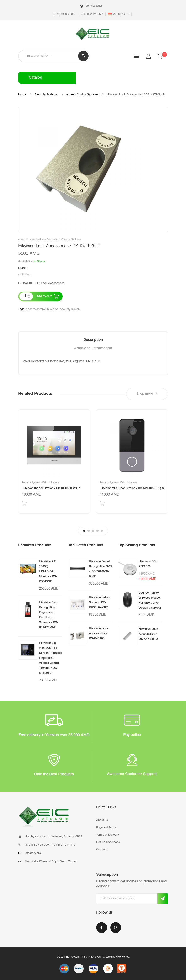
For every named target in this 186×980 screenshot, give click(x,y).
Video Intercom (51, 483)
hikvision (53, 309)
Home (22, 95)
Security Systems (46, 95)
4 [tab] (97, 531)
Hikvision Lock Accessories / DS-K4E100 (99, 634)
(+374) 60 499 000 (63, 14)
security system (70, 309)
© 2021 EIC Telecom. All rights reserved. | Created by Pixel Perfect (93, 957)
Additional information (93, 348)
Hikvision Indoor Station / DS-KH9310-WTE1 (100, 603)
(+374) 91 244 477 (92, 14)
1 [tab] (84, 531)
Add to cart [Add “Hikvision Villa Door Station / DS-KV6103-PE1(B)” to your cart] (102, 504)
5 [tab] (102, 531)
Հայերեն (117, 14)
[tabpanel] (54, 461)
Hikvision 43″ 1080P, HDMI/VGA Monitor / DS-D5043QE (48, 572)
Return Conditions (108, 842)
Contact (101, 850)
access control (36, 309)
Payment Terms (106, 828)
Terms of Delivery (108, 835)
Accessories (53, 239)
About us (102, 820)
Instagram (116, 928)
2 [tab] (89, 531)
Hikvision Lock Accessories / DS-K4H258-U (148, 634)
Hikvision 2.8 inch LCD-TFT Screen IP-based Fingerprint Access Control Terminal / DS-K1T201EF (50, 658)
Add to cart (44, 297)
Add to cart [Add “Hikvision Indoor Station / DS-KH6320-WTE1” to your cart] (24, 504)
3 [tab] (93, 531)
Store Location (92, 6)
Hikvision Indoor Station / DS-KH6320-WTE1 (51, 488)
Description (93, 340)
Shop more (147, 394)
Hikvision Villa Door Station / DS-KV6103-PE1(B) (132, 488)
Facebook (102, 928)
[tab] (93, 340)
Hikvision (26, 275)
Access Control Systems (82, 95)
